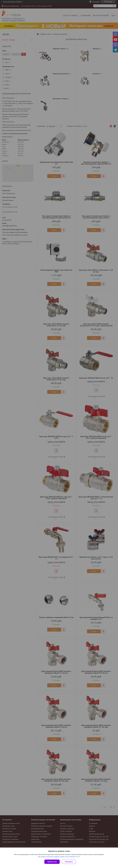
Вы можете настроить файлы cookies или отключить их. (58, 857)
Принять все (52, 862)
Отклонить (69, 862)
